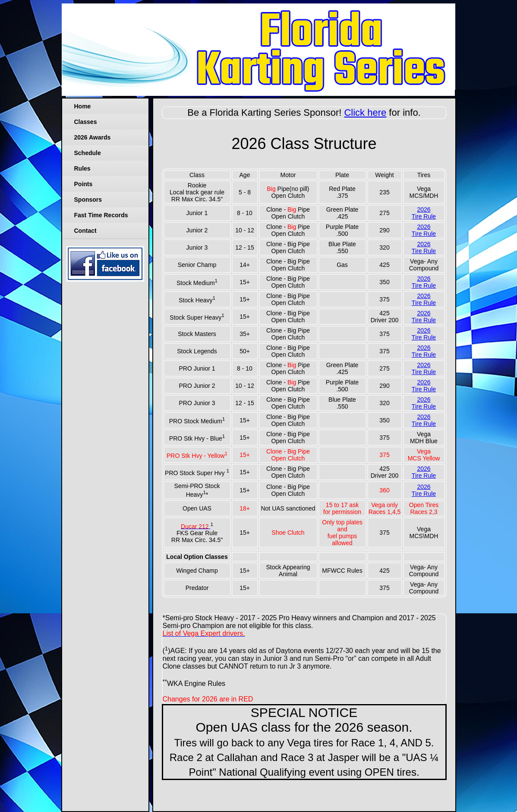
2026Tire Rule (424, 213)
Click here (365, 113)
